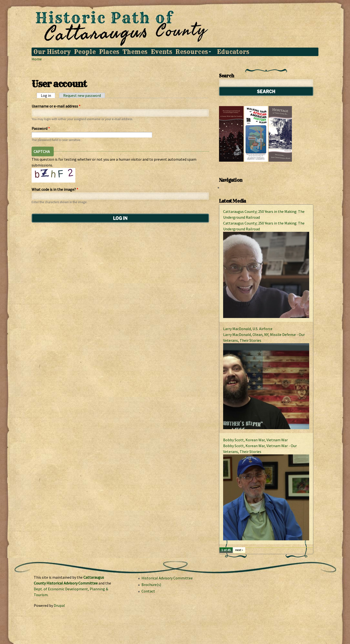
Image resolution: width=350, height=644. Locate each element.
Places (109, 52)
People (85, 52)
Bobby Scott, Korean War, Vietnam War (255, 440)
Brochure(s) (151, 585)
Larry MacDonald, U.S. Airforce (248, 329)
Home (37, 59)
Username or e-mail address (56, 106)
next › (239, 550)
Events (162, 52)
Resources (192, 52)
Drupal (59, 605)
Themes (135, 52)
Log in (48, 95)
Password (41, 128)
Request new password (82, 95)
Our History (52, 52)
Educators (233, 52)
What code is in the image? (55, 189)
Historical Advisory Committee (167, 578)
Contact (148, 591)
